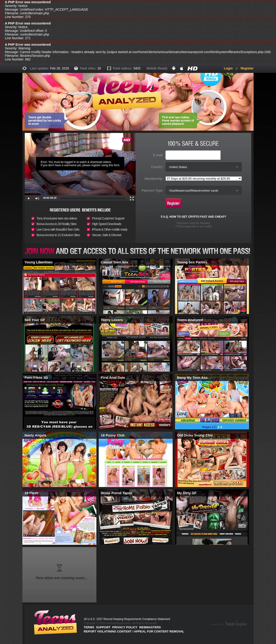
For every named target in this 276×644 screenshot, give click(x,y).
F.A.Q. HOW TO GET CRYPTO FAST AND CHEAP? (194, 217)
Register (247, 68)
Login (228, 68)
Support (103, 627)
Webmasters (150, 627)
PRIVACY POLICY (125, 627)
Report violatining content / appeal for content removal (134, 631)
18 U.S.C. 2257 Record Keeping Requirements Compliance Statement (127, 619)
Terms (89, 627)
